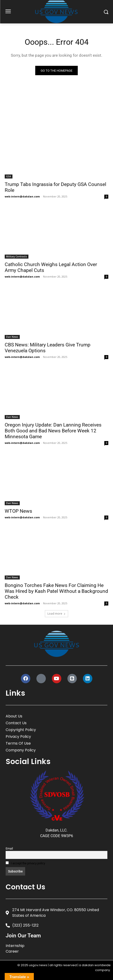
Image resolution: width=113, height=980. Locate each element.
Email (9, 848)
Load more (56, 614)
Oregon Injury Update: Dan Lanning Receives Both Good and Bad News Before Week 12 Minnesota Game (53, 431)
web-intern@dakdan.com (22, 196)
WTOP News (18, 511)
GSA (9, 176)
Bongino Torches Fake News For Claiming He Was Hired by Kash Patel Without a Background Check (56, 591)
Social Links (28, 761)
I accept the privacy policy (25, 863)
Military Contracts (17, 256)
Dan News (12, 337)
